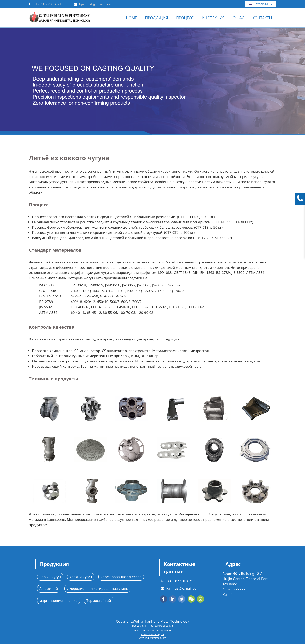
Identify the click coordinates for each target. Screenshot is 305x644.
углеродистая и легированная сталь (97, 588)
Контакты (262, 18)
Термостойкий (99, 600)
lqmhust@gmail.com (96, 4)
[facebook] (163, 599)
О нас (239, 18)
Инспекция (213, 18)
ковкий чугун (81, 577)
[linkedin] (173, 599)
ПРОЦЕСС (185, 18)
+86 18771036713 (49, 4)
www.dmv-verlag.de (152, 634)
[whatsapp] (200, 599)
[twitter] (182, 599)
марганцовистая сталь (59, 600)
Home (131, 18)
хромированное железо (121, 577)
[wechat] (191, 599)
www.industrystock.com (152, 638)
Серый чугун (50, 577)
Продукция (157, 18)
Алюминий (49, 588)
